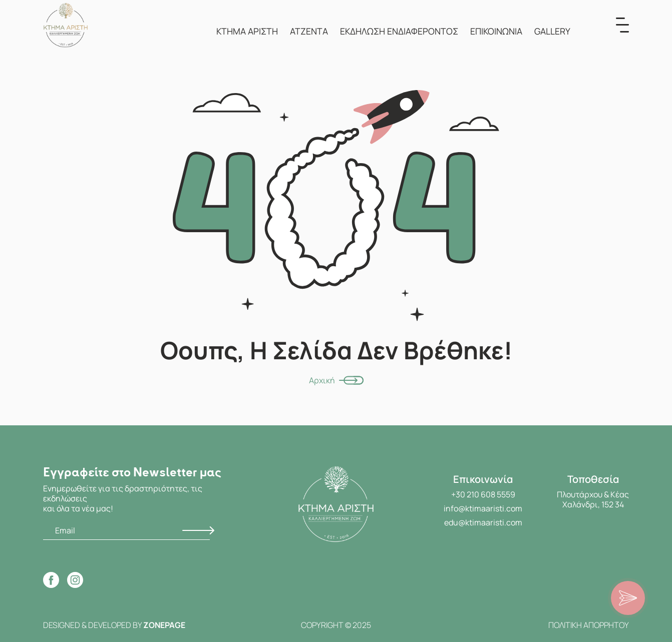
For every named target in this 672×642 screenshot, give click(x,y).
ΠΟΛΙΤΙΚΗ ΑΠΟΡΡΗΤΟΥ (589, 625)
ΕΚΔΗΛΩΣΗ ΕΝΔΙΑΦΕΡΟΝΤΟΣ (399, 31)
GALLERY (552, 31)
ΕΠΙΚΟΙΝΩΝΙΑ (496, 31)
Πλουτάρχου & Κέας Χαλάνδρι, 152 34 (593, 499)
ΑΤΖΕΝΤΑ (309, 31)
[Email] (126, 531)
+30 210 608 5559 (483, 494)
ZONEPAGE (164, 625)
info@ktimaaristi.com (483, 508)
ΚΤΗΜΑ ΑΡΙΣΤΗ (247, 31)
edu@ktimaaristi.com (483, 522)
